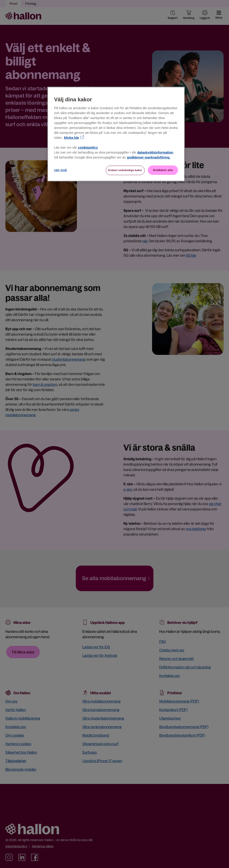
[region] (116, 134)
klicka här (72, 138)
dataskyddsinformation (155, 152)
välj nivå (60, 170)
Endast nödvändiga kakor (125, 170)
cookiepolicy (88, 148)
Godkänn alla (163, 170)
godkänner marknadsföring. (149, 157)
